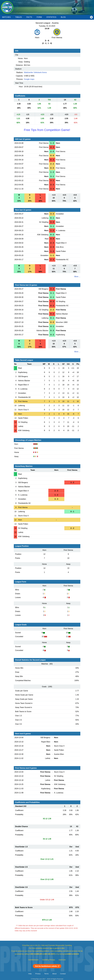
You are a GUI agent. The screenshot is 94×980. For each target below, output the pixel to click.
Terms (46, 974)
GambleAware (33, 960)
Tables (18, 17)
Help (30, 974)
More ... (77, 277)
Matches (6, 17)
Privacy (38, 974)
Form (39, 17)
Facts (29, 17)
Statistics (51, 17)
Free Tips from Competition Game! (47, 130)
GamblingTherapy (49, 960)
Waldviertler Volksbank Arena (35, 72)
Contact (63, 974)
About (54, 974)
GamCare (62, 960)
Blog (63, 17)
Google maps (29, 79)
